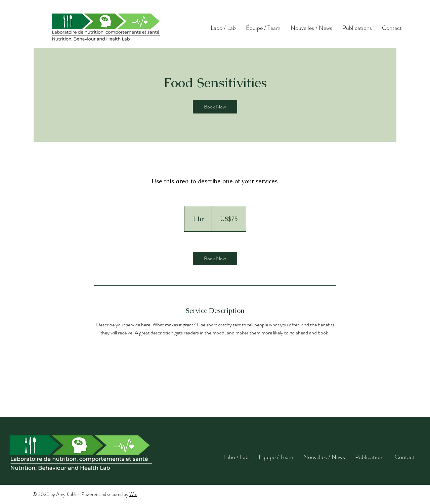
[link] (215, 107)
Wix (133, 494)
